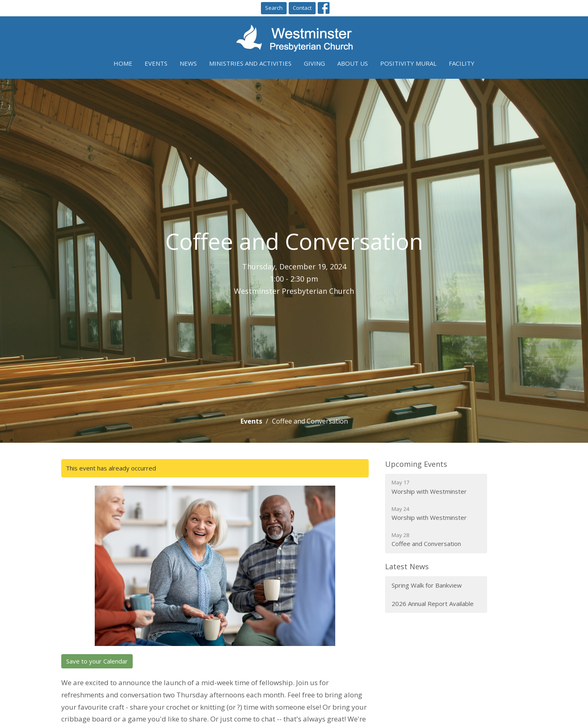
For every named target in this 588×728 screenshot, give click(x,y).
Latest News (407, 566)
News (188, 63)
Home (123, 63)
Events (156, 63)
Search (274, 8)
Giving (314, 63)
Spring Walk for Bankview (427, 585)
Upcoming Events (416, 464)
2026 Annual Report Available (433, 604)
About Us (353, 63)
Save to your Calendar (97, 661)
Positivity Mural (408, 63)
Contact (302, 8)
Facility (462, 63)
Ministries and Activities (250, 63)
